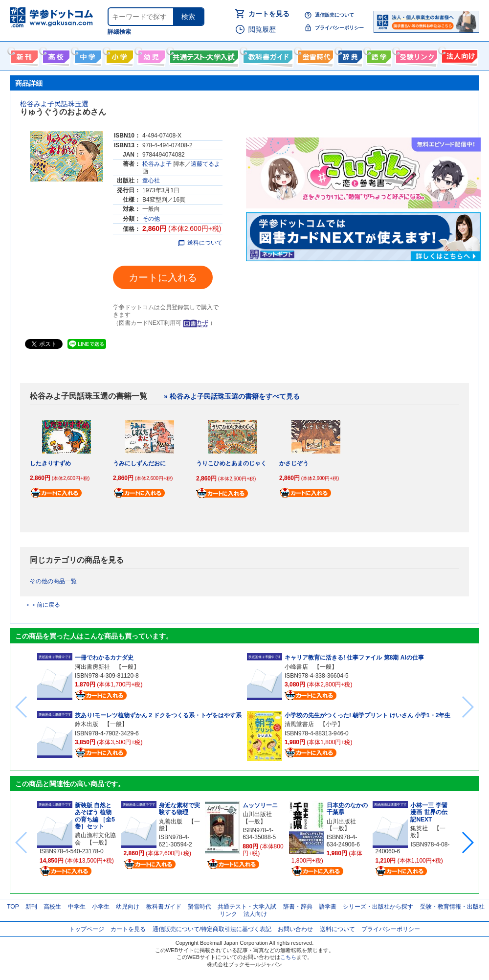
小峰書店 (296, 667)
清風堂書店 (299, 724)
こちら (288, 957)
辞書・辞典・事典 (349, 55)
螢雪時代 (314, 55)
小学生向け (119, 55)
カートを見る (269, 14)
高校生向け (55, 55)
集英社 (419, 828)
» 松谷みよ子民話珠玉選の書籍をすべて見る (232, 396)
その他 (151, 219)
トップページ (87, 929)
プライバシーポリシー (339, 28)
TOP (13, 907)
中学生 (77, 907)
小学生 (101, 907)
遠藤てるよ (205, 164)
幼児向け (150, 55)
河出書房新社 (92, 667)
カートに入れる (163, 277)
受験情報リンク (415, 55)
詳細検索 (119, 32)
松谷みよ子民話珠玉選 (54, 104)
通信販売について (334, 15)
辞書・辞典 (298, 907)
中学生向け (87, 55)
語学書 (378, 55)
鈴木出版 (87, 724)
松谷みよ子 (157, 164)
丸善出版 (171, 821)
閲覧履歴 (262, 29)
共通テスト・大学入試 (203, 55)
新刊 (31, 907)
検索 (188, 17)
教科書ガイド (267, 55)
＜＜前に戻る (43, 605)
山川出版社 (257, 814)
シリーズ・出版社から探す (378, 907)
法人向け (458, 55)
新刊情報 (23, 55)
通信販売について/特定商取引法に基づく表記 (212, 929)
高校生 (52, 907)
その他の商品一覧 (53, 581)
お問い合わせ (295, 929)
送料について (200, 243)
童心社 (151, 181)
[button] (467, 843)
